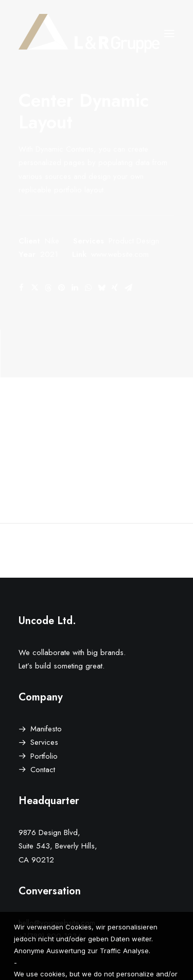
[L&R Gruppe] (89, 33)
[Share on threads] (48, 288)
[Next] (143, 551)
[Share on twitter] (34, 288)
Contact (43, 770)
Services (44, 742)
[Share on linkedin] (75, 288)
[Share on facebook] (21, 288)
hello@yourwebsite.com (57, 923)
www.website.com (120, 254)
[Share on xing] (115, 288)
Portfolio (44, 756)
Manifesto (46, 729)
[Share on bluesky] (101, 288)
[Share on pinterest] (61, 288)
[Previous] (50, 551)
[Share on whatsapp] (88, 288)
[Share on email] (128, 288)
